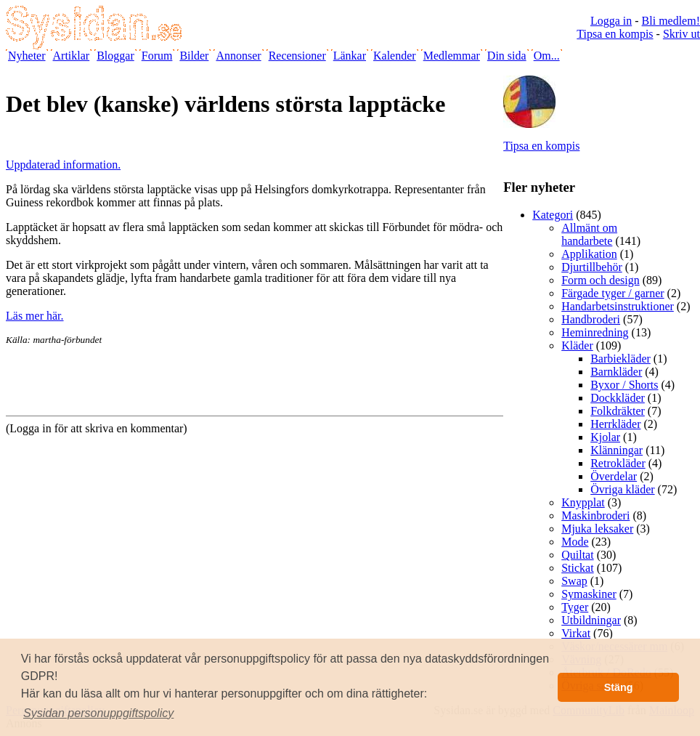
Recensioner (297, 56)
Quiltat (577, 555)
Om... (547, 56)
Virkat (576, 633)
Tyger (575, 607)
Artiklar (72, 56)
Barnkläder (616, 372)
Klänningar (616, 450)
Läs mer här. (35, 316)
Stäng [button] (619, 687)
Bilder (194, 56)
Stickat (577, 568)
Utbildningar (591, 620)
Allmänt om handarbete (589, 234)
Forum (157, 56)
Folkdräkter (618, 411)
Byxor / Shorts (624, 385)
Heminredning (595, 332)
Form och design (601, 280)
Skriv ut (681, 34)
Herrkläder (615, 424)
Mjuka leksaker (597, 529)
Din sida (507, 56)
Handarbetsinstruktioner (618, 306)
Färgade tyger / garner (612, 293)
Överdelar (614, 476)
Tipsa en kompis (615, 34)
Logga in (611, 21)
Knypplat (583, 502)
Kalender (395, 56)
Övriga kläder (622, 489)
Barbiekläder (620, 359)
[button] (99, 713)
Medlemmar (452, 56)
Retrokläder (618, 463)
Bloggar (115, 56)
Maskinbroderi (595, 515)
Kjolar (605, 437)
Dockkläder (618, 398)
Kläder (577, 345)
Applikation (589, 254)
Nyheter (27, 56)
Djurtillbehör (592, 267)
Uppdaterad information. (63, 165)
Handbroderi (591, 319)
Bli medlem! (671, 21)
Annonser (238, 56)
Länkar (350, 56)
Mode (575, 542)
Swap (574, 581)
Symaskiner (589, 594)
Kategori (553, 215)
